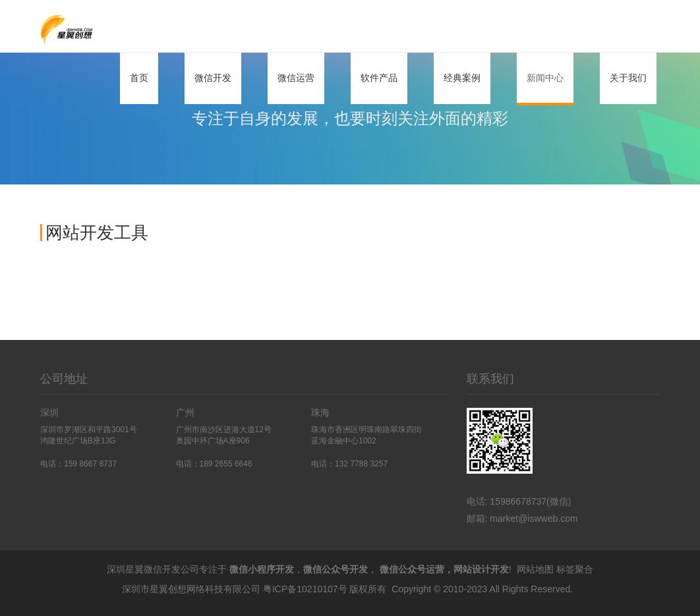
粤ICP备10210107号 (305, 589)
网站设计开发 (481, 569)
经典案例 (462, 78)
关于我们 (628, 78)
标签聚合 (575, 569)
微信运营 (296, 78)
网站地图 (535, 569)
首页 (139, 78)
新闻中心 (545, 78)
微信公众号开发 (335, 569)
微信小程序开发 (262, 569)
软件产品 (379, 78)
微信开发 (213, 78)
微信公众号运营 (412, 569)
